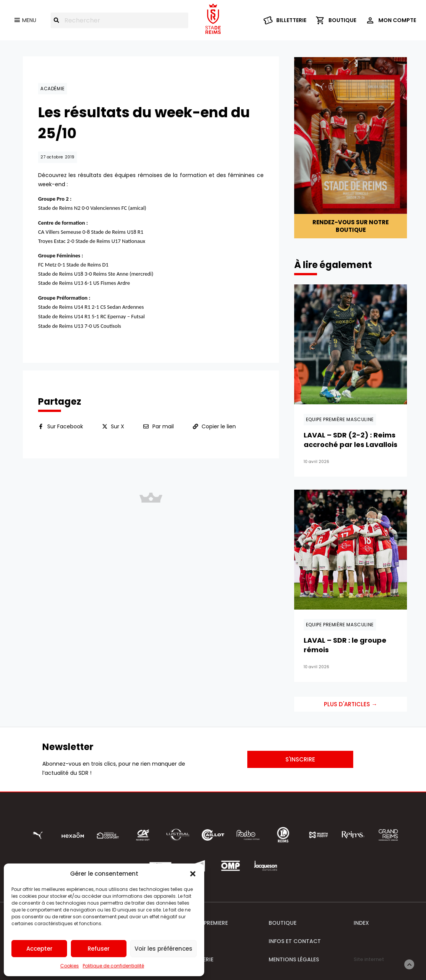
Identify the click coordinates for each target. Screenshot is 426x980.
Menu (29, 20)
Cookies (70, 966)
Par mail (163, 426)
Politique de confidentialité (113, 966)
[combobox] (119, 20)
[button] (193, 874)
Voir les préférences (163, 949)
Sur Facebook (65, 426)
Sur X (118, 426)
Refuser (99, 949)
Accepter (39, 949)
